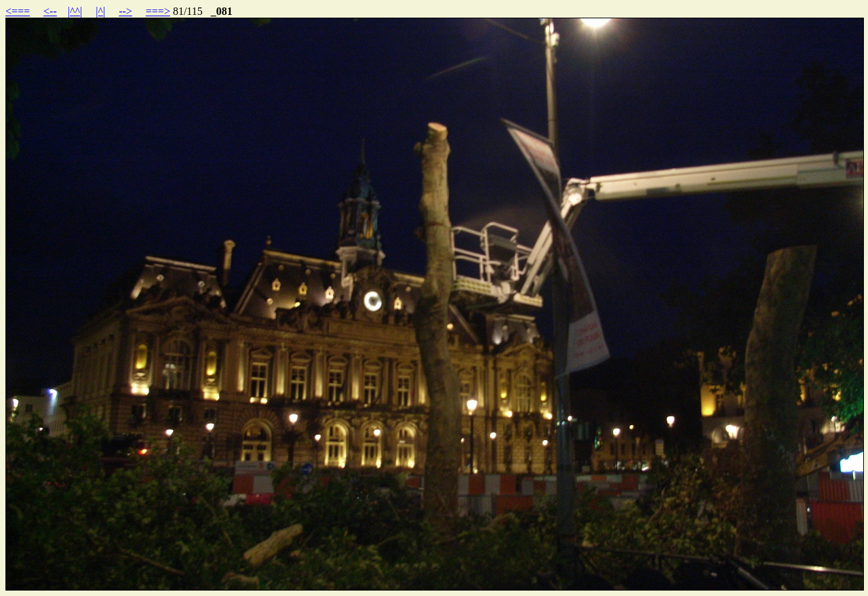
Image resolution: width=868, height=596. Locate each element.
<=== (18, 11)
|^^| (75, 11)
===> (158, 11)
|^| (100, 11)
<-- (50, 11)
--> (125, 11)
